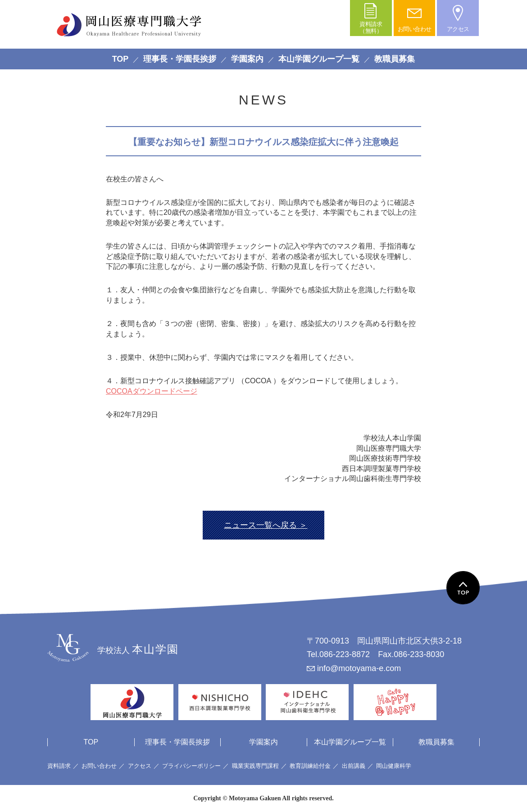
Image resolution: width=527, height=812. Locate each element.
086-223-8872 (345, 654)
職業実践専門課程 (255, 766)
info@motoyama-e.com (359, 668)
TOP (120, 59)
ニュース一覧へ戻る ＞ (266, 525)
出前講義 (354, 766)
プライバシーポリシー (191, 766)
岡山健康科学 (394, 766)
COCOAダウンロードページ (152, 391)
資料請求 (59, 766)
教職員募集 (395, 59)
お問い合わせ (99, 766)
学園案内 (247, 59)
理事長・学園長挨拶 (180, 59)
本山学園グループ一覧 (319, 59)
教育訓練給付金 (310, 766)
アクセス (140, 766)
